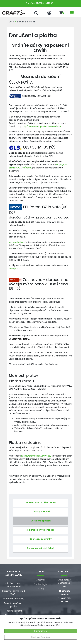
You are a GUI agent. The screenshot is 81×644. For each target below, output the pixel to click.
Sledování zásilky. (21, 339)
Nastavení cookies (40, 637)
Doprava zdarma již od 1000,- (13, 593)
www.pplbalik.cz (17, 242)
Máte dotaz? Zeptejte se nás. (64, 583)
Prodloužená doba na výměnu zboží (13, 585)
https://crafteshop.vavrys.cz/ (36, 456)
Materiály (41, 580)
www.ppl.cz (15, 268)
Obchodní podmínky (14, 599)
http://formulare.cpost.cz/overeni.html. (42, 126)
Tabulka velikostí (14, 611)
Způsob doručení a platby (14, 605)
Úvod (11, 22)
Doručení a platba (26, 22)
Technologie (41, 584)
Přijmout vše (41, 631)
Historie (40, 589)
